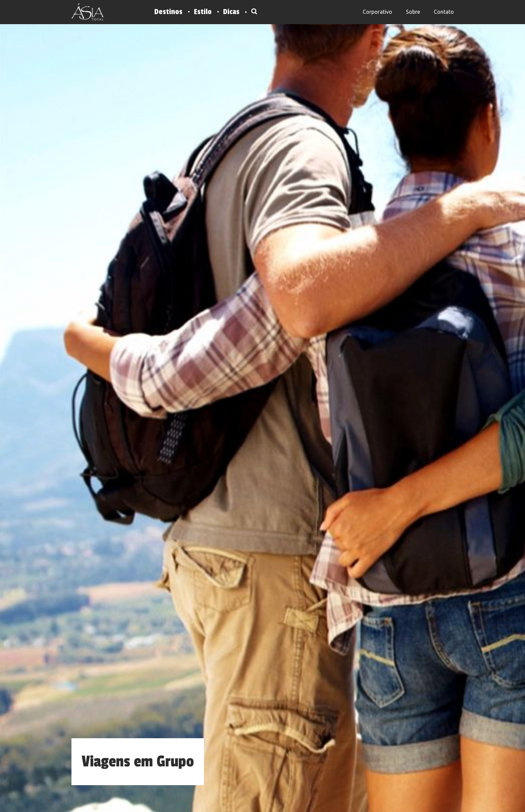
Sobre (413, 12)
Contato (444, 12)
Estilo (203, 12)
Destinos (168, 12)
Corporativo (377, 12)
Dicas (231, 12)
